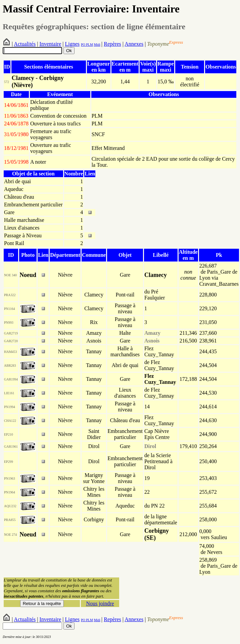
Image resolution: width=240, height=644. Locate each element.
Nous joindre (100, 603)
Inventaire (50, 44)
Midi (97, 45)
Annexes (134, 44)
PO (83, 45)
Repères (112, 44)
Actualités (25, 44)
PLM (89, 45)
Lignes (72, 44)
